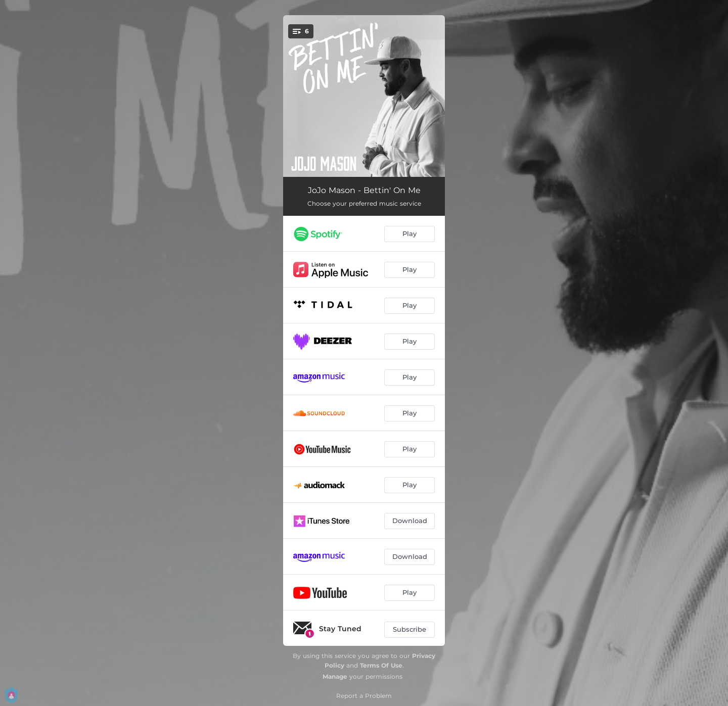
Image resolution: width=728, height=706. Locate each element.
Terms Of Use (381, 665)
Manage (335, 676)
